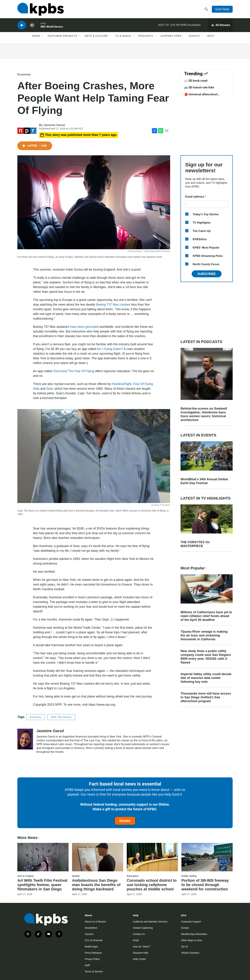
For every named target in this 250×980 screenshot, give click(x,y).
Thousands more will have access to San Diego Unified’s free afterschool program (206, 697)
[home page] (41, 9)
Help (211, 36)
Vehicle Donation (190, 953)
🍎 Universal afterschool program (201, 96)
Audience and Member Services (150, 922)
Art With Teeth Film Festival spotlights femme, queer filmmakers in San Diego (42, 885)
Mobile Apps (91, 947)
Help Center (139, 959)
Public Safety (189, 876)
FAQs (136, 940)
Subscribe (207, 274)
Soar (50, 389)
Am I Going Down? (110, 349)
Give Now (222, 9)
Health (76, 876)
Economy (24, 74)
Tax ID (185, 947)
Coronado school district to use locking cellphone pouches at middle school (152, 885)
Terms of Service (94, 972)
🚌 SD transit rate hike (199, 87)
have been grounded (84, 327)
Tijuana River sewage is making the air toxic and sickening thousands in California (204, 635)
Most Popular (194, 568)
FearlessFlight (122, 384)
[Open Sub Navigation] (43, 36)
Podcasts (146, 36)
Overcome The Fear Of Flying (73, 371)
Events (194, 36)
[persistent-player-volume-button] (32, 25)
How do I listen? (141, 947)
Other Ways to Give (192, 940)
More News (29, 838)
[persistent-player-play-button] (22, 25)
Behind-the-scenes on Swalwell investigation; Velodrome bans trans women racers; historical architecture (204, 414)
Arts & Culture (96, 36)
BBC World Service (52, 27)
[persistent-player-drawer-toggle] (221, 25)
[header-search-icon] (206, 9)
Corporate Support (191, 922)
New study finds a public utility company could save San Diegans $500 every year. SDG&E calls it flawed (206, 657)
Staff (87, 965)
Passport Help (140, 953)
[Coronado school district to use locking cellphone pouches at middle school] (152, 857)
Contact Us (139, 934)
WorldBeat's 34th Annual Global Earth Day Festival (204, 481)
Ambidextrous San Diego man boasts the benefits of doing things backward (96, 885)
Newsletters (91, 928)
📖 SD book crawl (196, 81)
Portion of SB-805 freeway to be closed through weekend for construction (205, 885)
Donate (125, 821)
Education (133, 876)
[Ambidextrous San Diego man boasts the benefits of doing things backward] (98, 857)
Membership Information (194, 934)
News (36, 36)
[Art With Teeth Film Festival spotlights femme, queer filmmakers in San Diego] (43, 857)
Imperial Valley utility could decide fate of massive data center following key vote (206, 678)
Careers (89, 934)
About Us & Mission (95, 922)
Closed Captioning (143, 928)
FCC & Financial (94, 940)
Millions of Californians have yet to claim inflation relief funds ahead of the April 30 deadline (206, 616)
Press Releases (93, 953)
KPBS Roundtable (191, 25)
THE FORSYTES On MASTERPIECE (195, 544)
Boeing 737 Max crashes (113, 305)
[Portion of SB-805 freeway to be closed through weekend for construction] (207, 857)
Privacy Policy (92, 959)
